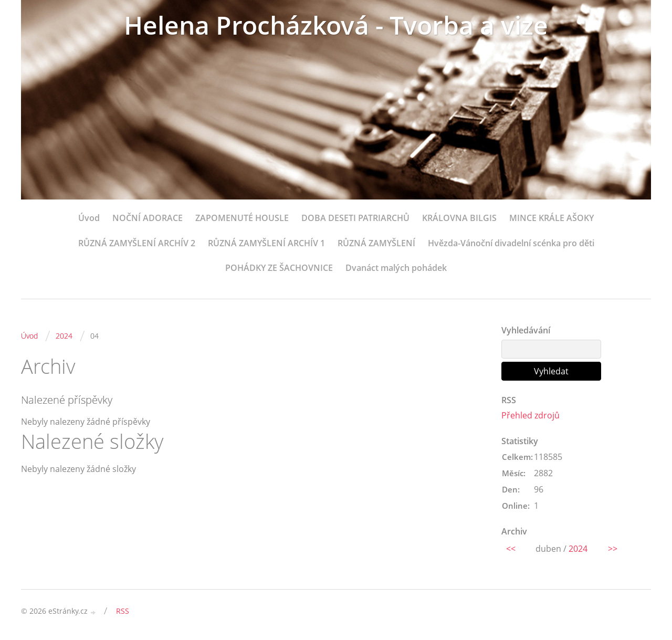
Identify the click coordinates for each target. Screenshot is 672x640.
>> (613, 549)
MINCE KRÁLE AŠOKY (552, 218)
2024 (64, 336)
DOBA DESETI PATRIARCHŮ (355, 218)
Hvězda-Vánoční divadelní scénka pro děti (511, 243)
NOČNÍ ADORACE (148, 218)
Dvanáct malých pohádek (396, 268)
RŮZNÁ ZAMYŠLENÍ (376, 243)
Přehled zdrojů (531, 415)
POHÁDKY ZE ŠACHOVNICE (279, 268)
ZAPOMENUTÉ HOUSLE (242, 218)
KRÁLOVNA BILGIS (459, 218)
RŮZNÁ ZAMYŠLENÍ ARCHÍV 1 (266, 243)
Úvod (89, 218)
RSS (123, 611)
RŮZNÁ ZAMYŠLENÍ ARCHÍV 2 (137, 243)
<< (511, 549)
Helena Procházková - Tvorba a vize (336, 25)
